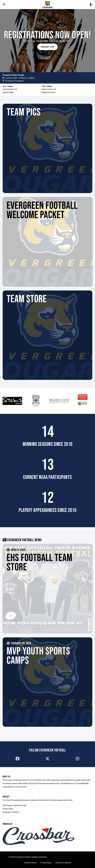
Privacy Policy (46, 863)
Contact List (48, 47)
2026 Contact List (10, 89)
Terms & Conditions (63, 863)
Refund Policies (30, 863)
